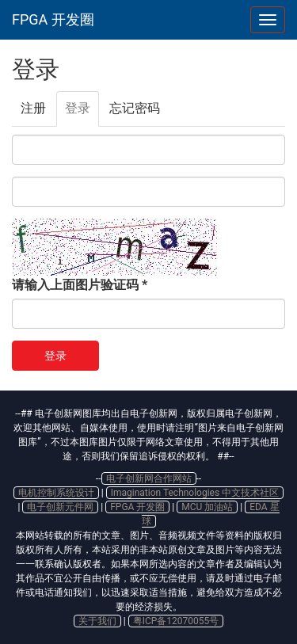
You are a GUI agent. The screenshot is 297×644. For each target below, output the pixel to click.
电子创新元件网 (60, 507)
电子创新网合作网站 (149, 478)
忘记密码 (135, 108)
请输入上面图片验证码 (80, 285)
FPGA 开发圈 (53, 19)
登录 (82, 113)
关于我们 (97, 621)
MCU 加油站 (207, 507)
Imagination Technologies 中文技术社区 (195, 493)
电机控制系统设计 (56, 493)
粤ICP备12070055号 (176, 621)
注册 (33, 108)
